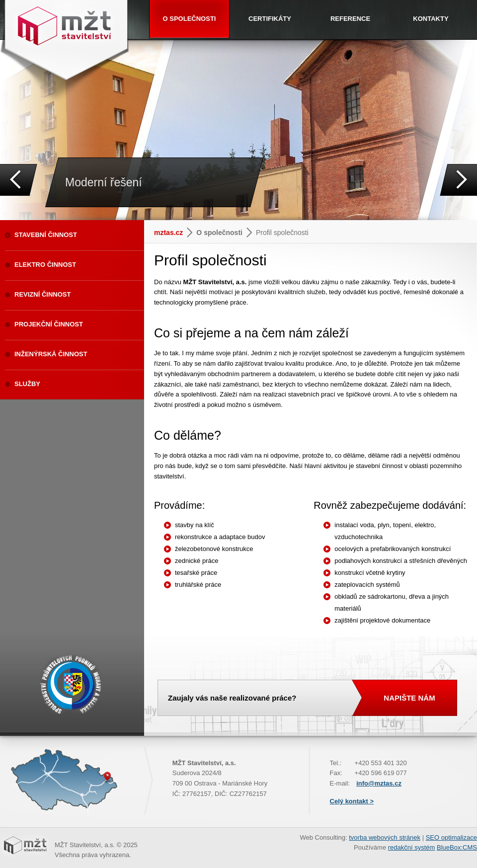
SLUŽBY (27, 384)
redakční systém (412, 847)
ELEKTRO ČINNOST (45, 265)
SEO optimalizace (451, 837)
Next (458, 180)
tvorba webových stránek (385, 837)
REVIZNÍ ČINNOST (42, 294)
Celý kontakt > (352, 801)
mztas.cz (168, 233)
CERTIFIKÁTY (270, 19)
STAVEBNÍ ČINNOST (46, 235)
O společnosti (219, 233)
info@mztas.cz (379, 783)
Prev (19, 180)
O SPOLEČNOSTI (190, 19)
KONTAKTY (431, 19)
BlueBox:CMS (457, 847)
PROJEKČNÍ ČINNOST (49, 324)
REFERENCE (350, 19)
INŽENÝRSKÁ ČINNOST (51, 354)
